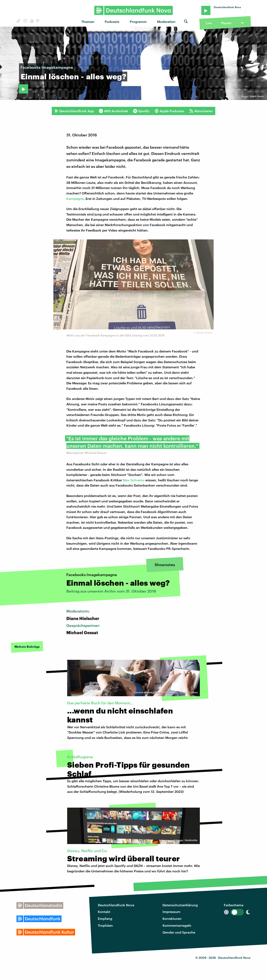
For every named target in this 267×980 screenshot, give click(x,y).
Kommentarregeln (177, 925)
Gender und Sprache (179, 932)
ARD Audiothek (113, 111)
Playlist (226, 23)
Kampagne (75, 199)
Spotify (141, 111)
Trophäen (105, 925)
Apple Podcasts (169, 111)
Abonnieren (201, 111)
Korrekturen (172, 918)
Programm (138, 22)
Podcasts (112, 22)
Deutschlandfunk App (74, 111)
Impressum (171, 912)
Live (209, 23)
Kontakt (104, 912)
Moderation (166, 22)
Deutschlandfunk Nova (116, 905)
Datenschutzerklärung (180, 905)
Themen (88, 22)
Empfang (105, 918)
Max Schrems (134, 480)
